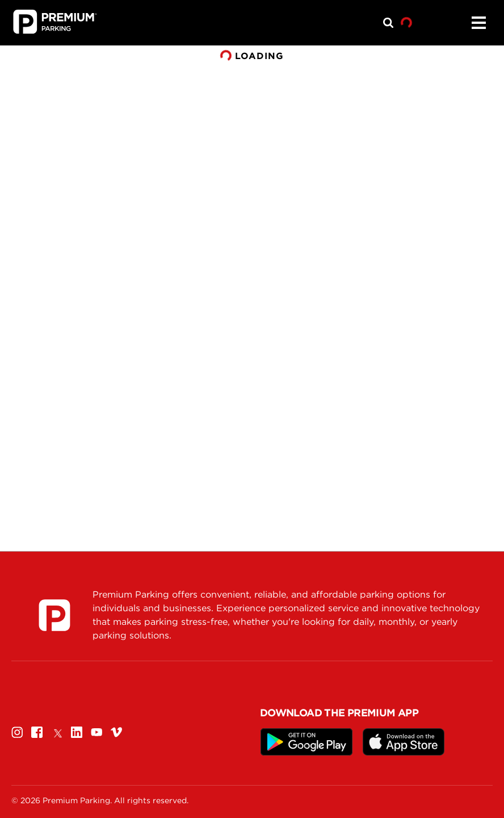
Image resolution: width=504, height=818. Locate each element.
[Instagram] (17, 732)
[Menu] (478, 23)
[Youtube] (96, 732)
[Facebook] (37, 732)
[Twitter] (57, 732)
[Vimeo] (116, 732)
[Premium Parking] (54, 615)
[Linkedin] (77, 732)
